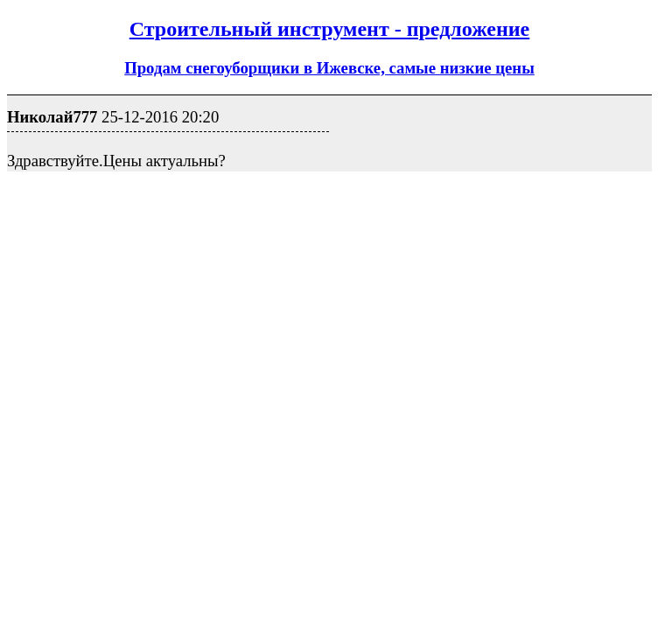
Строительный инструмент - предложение (330, 29)
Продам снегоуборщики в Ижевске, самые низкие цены (329, 68)
